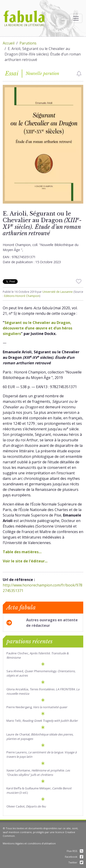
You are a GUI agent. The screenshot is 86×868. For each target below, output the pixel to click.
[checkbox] (79, 74)
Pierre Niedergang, (37, 707)
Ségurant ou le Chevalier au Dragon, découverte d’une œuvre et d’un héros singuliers (37, 328)
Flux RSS (75, 851)
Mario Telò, (42, 721)
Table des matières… (22, 552)
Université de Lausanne (58, 292)
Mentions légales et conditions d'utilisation (29, 843)
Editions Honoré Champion (22, 296)
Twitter (76, 862)
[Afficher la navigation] (76, 18)
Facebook (74, 857)
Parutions (28, 43)
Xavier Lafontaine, (38, 773)
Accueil (9, 43)
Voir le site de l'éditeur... (25, 561)
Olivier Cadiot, (26, 806)
